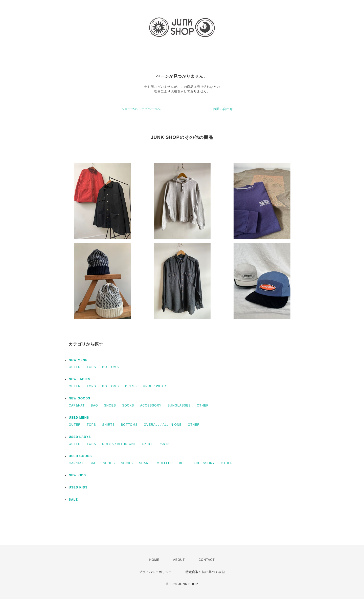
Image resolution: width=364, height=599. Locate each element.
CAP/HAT (76, 463)
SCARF (145, 463)
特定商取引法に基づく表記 (205, 572)
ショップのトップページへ (141, 109)
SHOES (110, 405)
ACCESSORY (151, 405)
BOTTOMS (110, 367)
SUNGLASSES (179, 405)
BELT (183, 463)
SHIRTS (108, 425)
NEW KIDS (77, 475)
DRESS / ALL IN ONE (119, 444)
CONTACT (207, 560)
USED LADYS (80, 437)
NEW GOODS (79, 398)
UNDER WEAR (154, 386)
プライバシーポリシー (155, 572)
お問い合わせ (223, 109)
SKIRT (147, 444)
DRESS (131, 386)
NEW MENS (78, 360)
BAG (94, 405)
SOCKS (128, 405)
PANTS (164, 444)
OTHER (203, 405)
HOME (154, 560)
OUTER (75, 367)
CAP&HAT (77, 405)
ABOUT (179, 560)
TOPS (91, 367)
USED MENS (79, 418)
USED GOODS (80, 456)
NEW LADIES (79, 379)
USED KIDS (78, 487)
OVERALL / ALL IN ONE (163, 425)
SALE (73, 500)
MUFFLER (165, 463)
